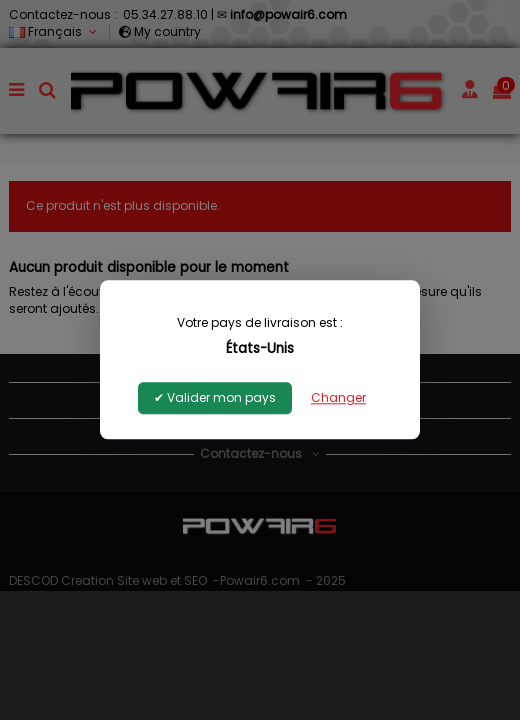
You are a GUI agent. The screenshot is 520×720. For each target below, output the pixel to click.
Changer (338, 398)
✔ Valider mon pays (215, 398)
